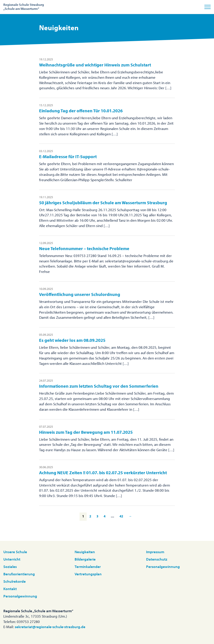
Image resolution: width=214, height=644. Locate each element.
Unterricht (12, 559)
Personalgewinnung (20, 596)
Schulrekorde (15, 581)
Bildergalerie (85, 559)
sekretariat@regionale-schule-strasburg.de (50, 627)
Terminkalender (88, 566)
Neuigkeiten (85, 552)
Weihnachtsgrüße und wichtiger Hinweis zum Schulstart (95, 65)
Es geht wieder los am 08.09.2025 (72, 340)
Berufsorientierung (19, 574)
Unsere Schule (15, 552)
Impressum (155, 552)
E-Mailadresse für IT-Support (68, 156)
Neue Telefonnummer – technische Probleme (84, 248)
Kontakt (10, 589)
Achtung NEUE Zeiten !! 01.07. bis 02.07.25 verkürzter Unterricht (103, 473)
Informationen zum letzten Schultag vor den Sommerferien (99, 386)
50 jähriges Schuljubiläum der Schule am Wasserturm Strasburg (103, 203)
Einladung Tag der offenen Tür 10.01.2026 (81, 111)
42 (121, 516)
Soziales (10, 566)
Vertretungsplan (88, 574)
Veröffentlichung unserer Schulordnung (80, 294)
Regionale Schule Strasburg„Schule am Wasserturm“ (24, 7)
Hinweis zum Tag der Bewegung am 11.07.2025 (86, 432)
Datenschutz (157, 559)
